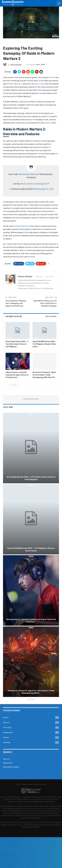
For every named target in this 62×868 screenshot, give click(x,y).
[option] (31, 555)
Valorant (6, 737)
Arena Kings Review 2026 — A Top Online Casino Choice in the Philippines (31, 478)
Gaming (6, 42)
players (48, 123)
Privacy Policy (8, 763)
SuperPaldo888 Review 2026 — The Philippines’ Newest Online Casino (31, 549)
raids (53, 77)
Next (15, 385)
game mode (40, 84)
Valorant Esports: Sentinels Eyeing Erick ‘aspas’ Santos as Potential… (31, 621)
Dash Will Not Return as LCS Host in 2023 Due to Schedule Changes (45, 303)
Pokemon (6, 722)
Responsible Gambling (11, 767)
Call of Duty (15, 42)
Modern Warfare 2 (15, 84)
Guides (24, 42)
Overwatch (7, 742)
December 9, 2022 (45, 189)
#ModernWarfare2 (31, 174)
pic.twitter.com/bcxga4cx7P (36, 184)
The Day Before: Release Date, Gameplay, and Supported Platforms (16, 303)
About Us (6, 759)
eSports (6, 717)
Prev (9, 385)
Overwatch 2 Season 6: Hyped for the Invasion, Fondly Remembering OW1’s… (31, 692)
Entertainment (8, 732)
